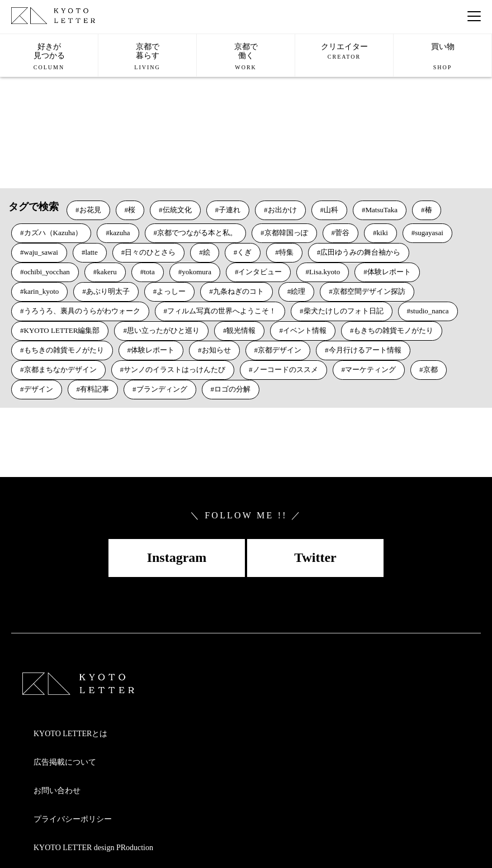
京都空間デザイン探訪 (369, 291)
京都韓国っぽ (286, 233)
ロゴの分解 (232, 389)
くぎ (244, 252)
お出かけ (282, 210)
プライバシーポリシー (73, 819)
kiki (382, 233)
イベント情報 (305, 330)
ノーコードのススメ (285, 369)
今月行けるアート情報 (365, 350)
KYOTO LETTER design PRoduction (93, 848)
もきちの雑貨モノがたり (393, 330)
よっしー (171, 291)
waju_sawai (41, 252)
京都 (430, 369)
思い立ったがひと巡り (163, 330)
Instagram (177, 557)
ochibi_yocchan (47, 272)
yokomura (197, 272)
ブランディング (162, 389)
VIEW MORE (39, 156)
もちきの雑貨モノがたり (64, 350)
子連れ (230, 210)
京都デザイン (280, 350)
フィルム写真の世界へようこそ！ (222, 311)
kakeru (107, 272)
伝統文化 (177, 210)
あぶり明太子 (108, 291)
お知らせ (216, 350)
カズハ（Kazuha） (53, 233)
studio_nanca (430, 311)
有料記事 (94, 389)
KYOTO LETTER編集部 (62, 330)
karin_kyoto (42, 291)
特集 (286, 252)
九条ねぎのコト (238, 291)
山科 (331, 210)
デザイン (39, 389)
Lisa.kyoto (325, 272)
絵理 (298, 291)
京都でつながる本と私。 (197, 233)
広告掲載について (65, 762)
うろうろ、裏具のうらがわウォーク (82, 311)
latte (91, 252)
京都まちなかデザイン (60, 369)
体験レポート (389, 272)
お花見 (90, 210)
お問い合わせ (57, 791)
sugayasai (429, 233)
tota (149, 272)
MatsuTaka (382, 210)
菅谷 (342, 233)
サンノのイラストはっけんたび (174, 369)
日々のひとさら (150, 252)
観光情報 (241, 330)
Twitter (315, 557)
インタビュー (260, 272)
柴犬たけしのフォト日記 (344, 311)
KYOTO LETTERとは (70, 734)
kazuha (120, 233)
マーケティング (370, 369)
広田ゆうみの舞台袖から (360, 252)
